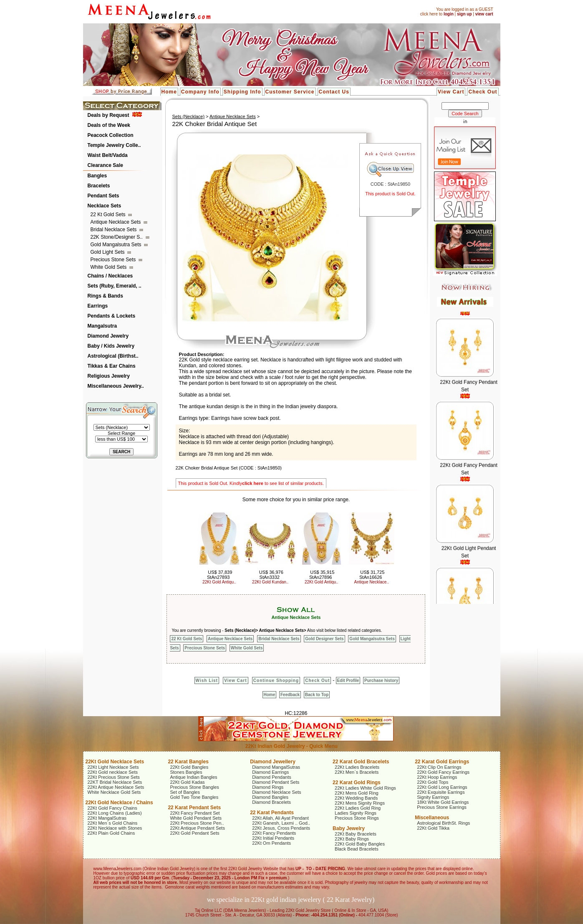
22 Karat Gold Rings (357, 783)
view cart (484, 14)
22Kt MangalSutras (107, 818)
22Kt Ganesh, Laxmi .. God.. (281, 823)
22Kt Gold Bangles (189, 767)
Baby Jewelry (349, 828)
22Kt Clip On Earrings (439, 767)
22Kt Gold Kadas (187, 782)
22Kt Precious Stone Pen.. (197, 823)
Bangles (97, 176)
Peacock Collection (111, 135)
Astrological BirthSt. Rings (443, 823)
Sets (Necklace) (188, 116)
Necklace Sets (105, 206)
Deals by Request (109, 115)
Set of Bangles (185, 792)
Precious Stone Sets (114, 260)
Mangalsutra (102, 326)
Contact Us (334, 92)
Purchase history (381, 680)
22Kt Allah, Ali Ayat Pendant (280, 818)
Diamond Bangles (270, 797)
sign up (464, 14)
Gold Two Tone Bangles (194, 797)
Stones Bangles (186, 772)
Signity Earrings (433, 797)
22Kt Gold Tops (433, 782)
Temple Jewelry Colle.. (114, 145)
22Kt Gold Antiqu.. (219, 582)
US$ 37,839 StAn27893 (220, 575)
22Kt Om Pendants (271, 843)
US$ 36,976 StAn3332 (271, 575)
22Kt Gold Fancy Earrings (443, 772)
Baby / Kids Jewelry (111, 346)
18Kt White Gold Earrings (443, 802)
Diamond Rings (268, 787)
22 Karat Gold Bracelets (361, 762)
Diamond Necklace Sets (276, 792)
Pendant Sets (103, 196)
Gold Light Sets (108, 252)
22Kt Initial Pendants (273, 838)
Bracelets (99, 186)
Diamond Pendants (272, 777)
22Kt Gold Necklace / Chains (119, 803)
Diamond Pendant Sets (276, 782)
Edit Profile (348, 680)
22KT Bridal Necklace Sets (115, 782)
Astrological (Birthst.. (113, 356)
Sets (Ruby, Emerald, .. (115, 286)
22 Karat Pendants (272, 813)
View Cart (451, 92)
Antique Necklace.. (372, 582)
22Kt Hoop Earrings (437, 777)
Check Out (483, 92)
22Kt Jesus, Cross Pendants (281, 828)
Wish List (207, 680)
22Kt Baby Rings (352, 839)
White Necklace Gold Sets (114, 792)
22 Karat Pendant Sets (194, 808)
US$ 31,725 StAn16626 (372, 575)
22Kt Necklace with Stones (115, 828)
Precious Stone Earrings (442, 807)
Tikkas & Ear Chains (112, 366)
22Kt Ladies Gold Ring (358, 808)
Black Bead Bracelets (357, 849)
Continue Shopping (276, 680)
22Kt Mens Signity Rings (360, 803)
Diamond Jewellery (273, 762)
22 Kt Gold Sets (109, 215)
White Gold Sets (109, 267)
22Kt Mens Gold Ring (357, 793)
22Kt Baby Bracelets (356, 834)
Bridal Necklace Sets (114, 230)
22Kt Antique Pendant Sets (197, 828)
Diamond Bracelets (271, 802)
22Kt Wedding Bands (356, 798)
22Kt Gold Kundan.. (270, 582)
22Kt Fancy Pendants (274, 833)
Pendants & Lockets (112, 316)
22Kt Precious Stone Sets (114, 777)
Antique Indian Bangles (193, 777)
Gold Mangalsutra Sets (117, 245)
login (449, 14)
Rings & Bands (105, 296)
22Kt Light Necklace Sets (113, 767)
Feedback (290, 695)
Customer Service (290, 92)
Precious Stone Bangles (194, 787)
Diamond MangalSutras (276, 767)
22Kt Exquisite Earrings (441, 792)
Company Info (200, 92)
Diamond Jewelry (108, 336)
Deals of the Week (109, 125)
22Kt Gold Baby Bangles (360, 844)
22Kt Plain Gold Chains (111, 833)
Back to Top (317, 695)
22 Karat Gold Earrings (442, 762)
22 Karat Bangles (188, 762)
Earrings (98, 306)
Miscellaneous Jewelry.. (116, 386)
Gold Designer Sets (324, 639)
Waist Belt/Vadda (108, 155)
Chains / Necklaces (110, 276)
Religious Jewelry (109, 376)
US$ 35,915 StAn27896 (322, 575)
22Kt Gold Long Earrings (442, 787)
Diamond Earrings (270, 772)
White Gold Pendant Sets (196, 818)
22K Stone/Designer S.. (117, 237)
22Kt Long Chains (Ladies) (115, 813)
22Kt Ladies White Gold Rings (365, 788)
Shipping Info (242, 92)
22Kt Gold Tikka (433, 828)
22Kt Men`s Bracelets (357, 772)
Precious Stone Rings (357, 818)
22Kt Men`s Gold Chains (113, 823)
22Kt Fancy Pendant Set (195, 813)
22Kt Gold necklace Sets (113, 772)
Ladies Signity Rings (356, 813)
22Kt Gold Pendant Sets (194, 833)
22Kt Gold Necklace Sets (115, 762)
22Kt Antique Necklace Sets (116, 787)
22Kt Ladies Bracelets (357, 767)
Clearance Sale (105, 165)
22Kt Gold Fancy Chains (112, 808)
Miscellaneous (432, 818)
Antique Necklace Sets (116, 222)
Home (169, 92)
